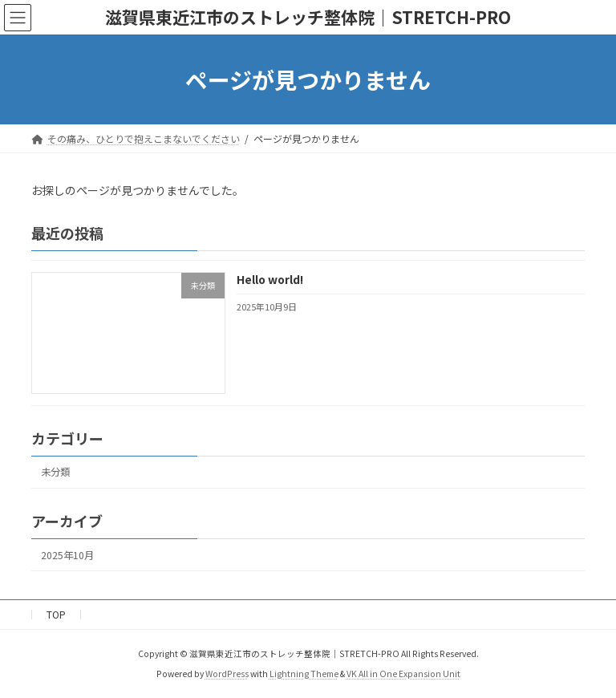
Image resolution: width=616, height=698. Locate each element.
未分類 (55, 472)
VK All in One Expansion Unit (403, 674)
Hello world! (270, 279)
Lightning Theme (304, 674)
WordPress (227, 674)
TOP (56, 614)
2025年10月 (67, 555)
